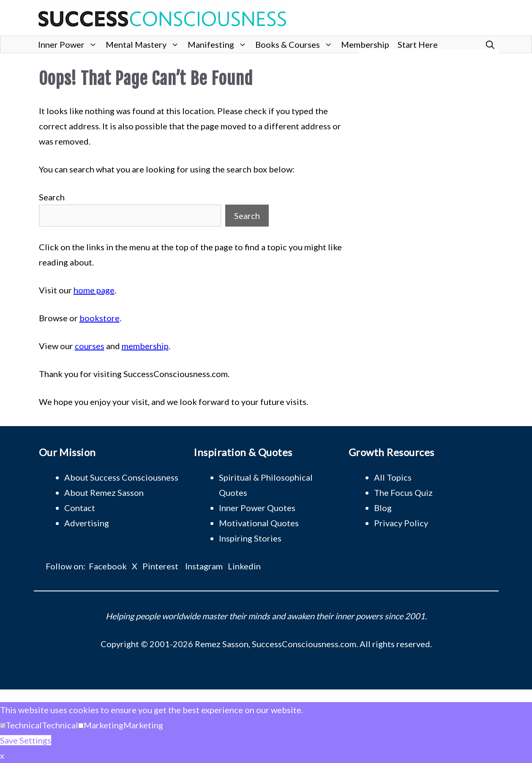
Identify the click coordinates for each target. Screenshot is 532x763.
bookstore (100, 318)
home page (94, 290)
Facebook (108, 566)
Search (52, 197)
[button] (490, 44)
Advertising (87, 523)
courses (90, 346)
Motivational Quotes (259, 523)
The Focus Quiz (403, 492)
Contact (80, 508)
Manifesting (219, 44)
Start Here (418, 44)
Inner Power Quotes (257, 508)
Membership (365, 44)
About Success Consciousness (121, 477)
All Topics (393, 477)
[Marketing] (81, 726)
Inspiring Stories (250, 538)
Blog (383, 508)
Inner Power (70, 44)
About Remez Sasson (104, 492)
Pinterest (160, 566)
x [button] (2, 755)
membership (145, 346)
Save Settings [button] (26, 740)
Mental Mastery (145, 44)
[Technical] (3, 726)
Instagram (204, 566)
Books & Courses (296, 44)
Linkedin (244, 566)
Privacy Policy (401, 523)
